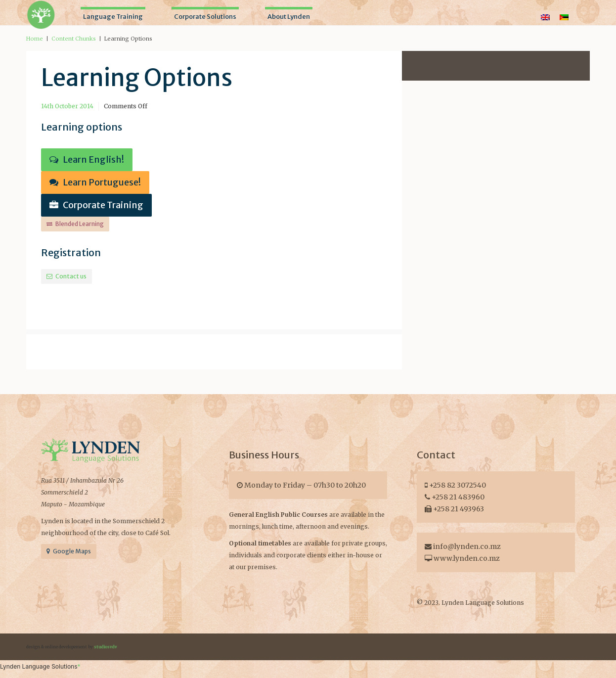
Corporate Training (96, 205)
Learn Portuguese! (95, 182)
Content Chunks (74, 39)
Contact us (66, 276)
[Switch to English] (545, 17)
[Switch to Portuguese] (564, 17)
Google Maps (69, 551)
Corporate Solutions (205, 17)
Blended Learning (75, 224)
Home (35, 39)
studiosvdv (106, 647)
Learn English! (87, 159)
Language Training (113, 17)
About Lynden (289, 17)
